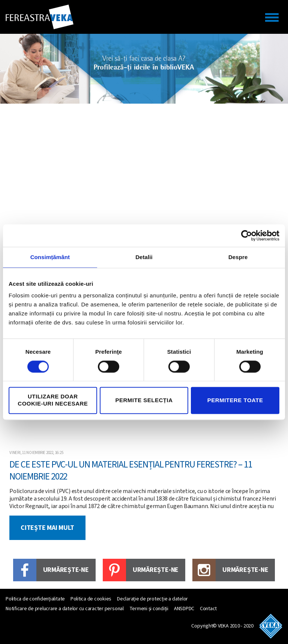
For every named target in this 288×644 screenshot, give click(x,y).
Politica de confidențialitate (35, 599)
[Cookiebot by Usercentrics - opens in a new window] (247, 235)
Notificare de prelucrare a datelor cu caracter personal (65, 609)
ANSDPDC (184, 609)
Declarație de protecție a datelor (152, 599)
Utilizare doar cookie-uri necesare (53, 400)
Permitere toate (235, 400)
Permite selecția (144, 400)
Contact (208, 609)
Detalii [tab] (144, 257)
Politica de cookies (91, 599)
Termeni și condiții (149, 609)
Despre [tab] (238, 257)
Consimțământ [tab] (50, 257)
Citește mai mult (47, 528)
